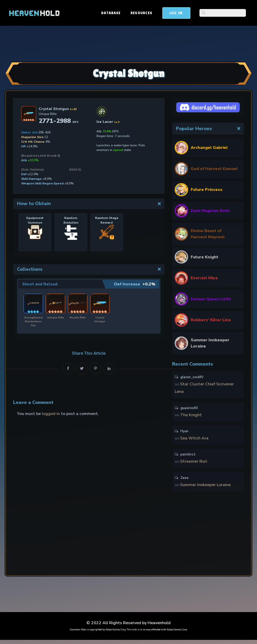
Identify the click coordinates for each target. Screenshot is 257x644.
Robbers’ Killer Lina (211, 320)
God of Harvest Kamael (214, 169)
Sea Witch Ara (195, 441)
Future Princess (207, 190)
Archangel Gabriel (209, 148)
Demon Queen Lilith (211, 299)
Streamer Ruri (194, 465)
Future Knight (204, 257)
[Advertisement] (128, 43)
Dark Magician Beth (210, 211)
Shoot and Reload (40, 284)
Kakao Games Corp (116, 634)
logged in (51, 414)
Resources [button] (181, 13)
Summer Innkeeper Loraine (210, 343)
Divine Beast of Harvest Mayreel (208, 234)
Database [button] (150, 13)
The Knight (191, 417)
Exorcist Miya (204, 278)
